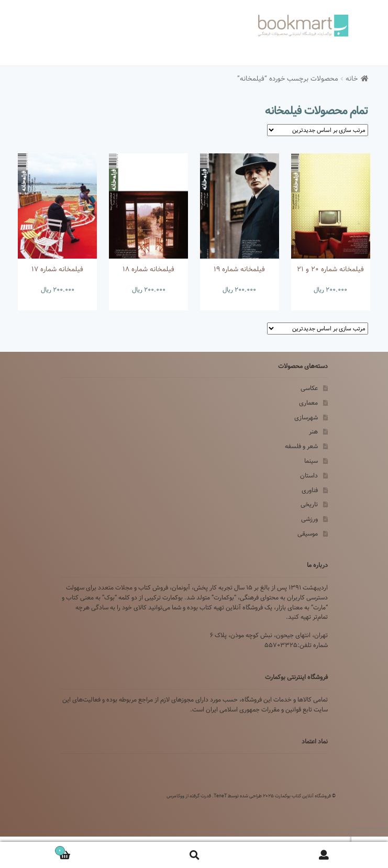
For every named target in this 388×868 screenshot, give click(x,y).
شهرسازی (306, 418)
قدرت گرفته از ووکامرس (189, 796)
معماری (308, 403)
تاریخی (309, 504)
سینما (311, 461)
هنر (313, 432)
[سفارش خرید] (318, 130)
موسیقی (308, 534)
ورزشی (309, 519)
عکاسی (309, 388)
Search (194, 855)
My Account (323, 855)
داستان (309, 476)
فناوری (310, 490)
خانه (352, 79)
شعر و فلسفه (301, 446)
